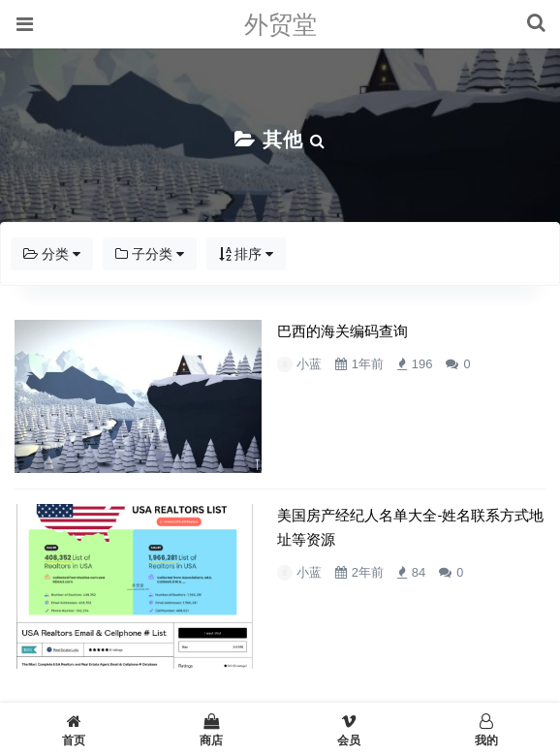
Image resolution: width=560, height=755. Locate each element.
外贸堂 (280, 24)
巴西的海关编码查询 (293, 332)
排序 (247, 254)
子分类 (150, 254)
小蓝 (260, 364)
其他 (283, 140)
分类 (52, 254)
